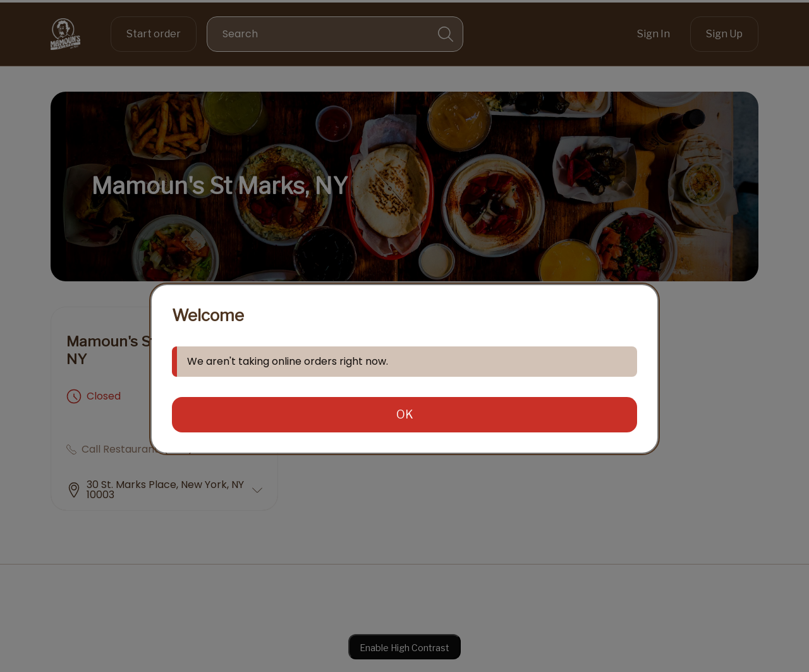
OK (405, 414)
